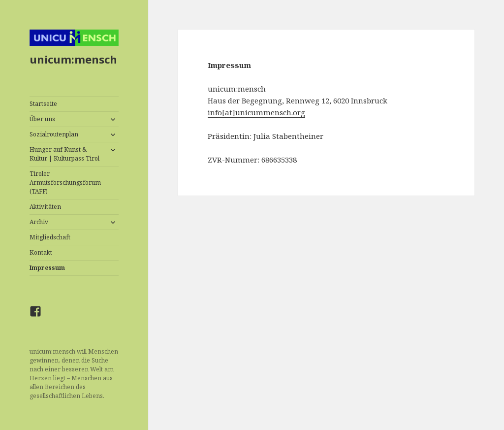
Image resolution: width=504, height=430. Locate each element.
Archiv (39, 222)
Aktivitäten (45, 207)
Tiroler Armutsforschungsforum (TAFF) (65, 182)
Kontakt (41, 252)
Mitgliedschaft (50, 237)
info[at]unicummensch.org (256, 112)
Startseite (43, 104)
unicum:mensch (73, 59)
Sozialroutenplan (54, 134)
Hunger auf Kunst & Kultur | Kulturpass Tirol (64, 154)
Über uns (42, 119)
